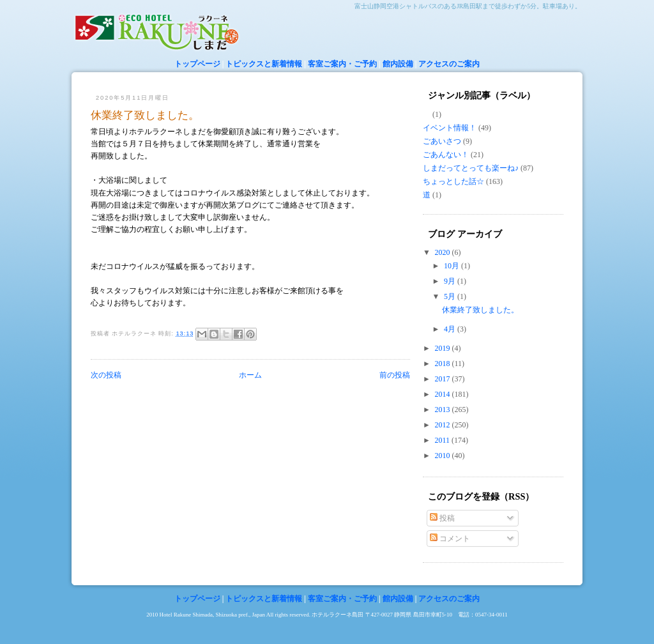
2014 (444, 394)
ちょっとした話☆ (453, 181)
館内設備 (398, 64)
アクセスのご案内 (449, 64)
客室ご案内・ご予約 (342, 64)
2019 (444, 348)
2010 (444, 456)
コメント (450, 539)
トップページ (197, 64)
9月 (451, 281)
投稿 (442, 518)
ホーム (250, 375)
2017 (444, 379)
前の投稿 (395, 375)
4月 (451, 329)
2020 (444, 252)
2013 (444, 410)
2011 (444, 440)
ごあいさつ (442, 141)
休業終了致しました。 (145, 115)
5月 (451, 296)
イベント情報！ (450, 128)
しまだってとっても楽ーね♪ (471, 168)
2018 (444, 364)
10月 (452, 266)
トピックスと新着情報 (264, 64)
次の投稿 (106, 375)
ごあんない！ (446, 155)
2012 (444, 425)
